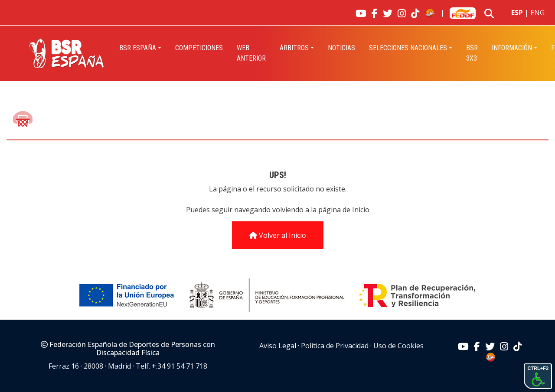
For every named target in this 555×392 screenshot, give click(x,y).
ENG (537, 13)
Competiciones (199, 48)
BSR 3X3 (472, 53)
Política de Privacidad (335, 346)
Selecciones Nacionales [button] (408, 48)
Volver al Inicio (278, 235)
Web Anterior (251, 53)
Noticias (341, 48)
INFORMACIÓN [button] (512, 48)
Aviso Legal (278, 346)
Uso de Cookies (398, 346)
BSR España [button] (138, 48)
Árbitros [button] (294, 48)
